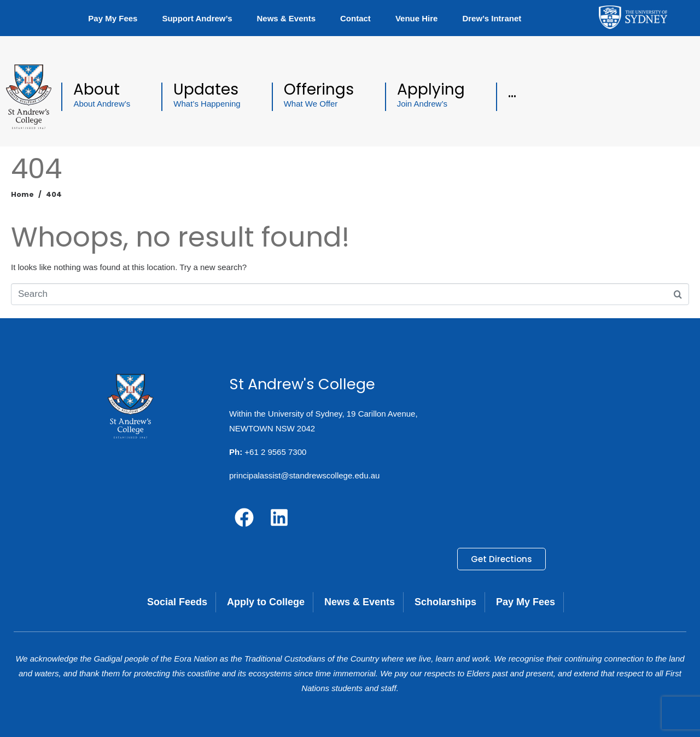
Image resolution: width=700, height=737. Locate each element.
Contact (355, 18)
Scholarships (445, 602)
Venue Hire (417, 18)
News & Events (286, 18)
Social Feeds (177, 602)
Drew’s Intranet (492, 18)
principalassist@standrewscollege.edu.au (304, 475)
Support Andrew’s (197, 18)
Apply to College (266, 602)
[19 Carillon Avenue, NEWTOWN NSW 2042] (556, 455)
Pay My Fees (113, 18)
